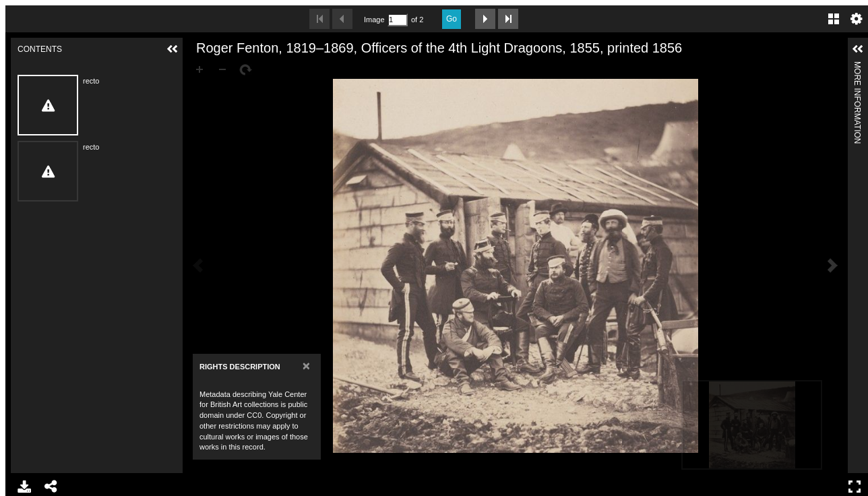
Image (374, 20)
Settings (857, 19)
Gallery (834, 19)
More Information (857, 67)
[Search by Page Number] (398, 20)
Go (452, 19)
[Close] (306, 366)
